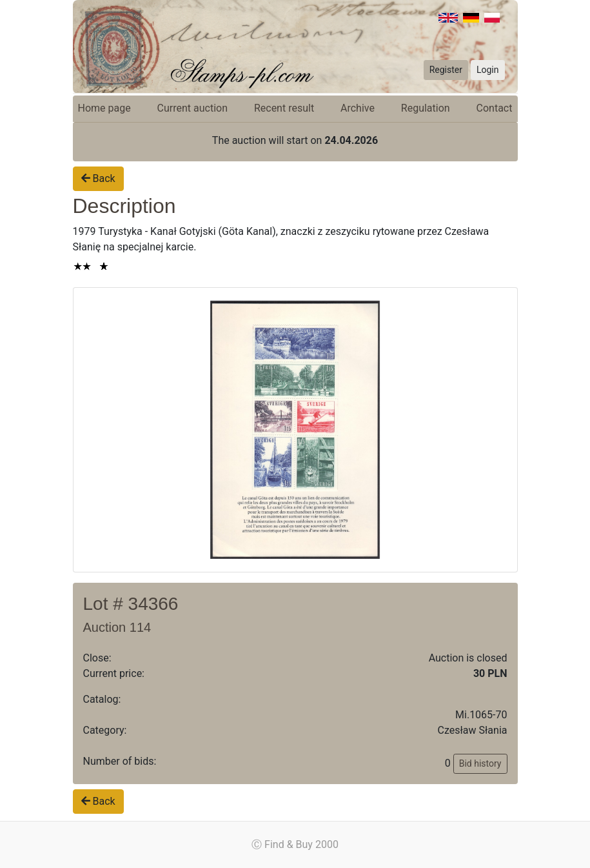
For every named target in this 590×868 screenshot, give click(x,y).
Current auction (192, 108)
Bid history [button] (480, 763)
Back (98, 178)
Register (446, 70)
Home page (104, 108)
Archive (358, 108)
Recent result (284, 108)
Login (488, 70)
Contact (495, 108)
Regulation (426, 108)
